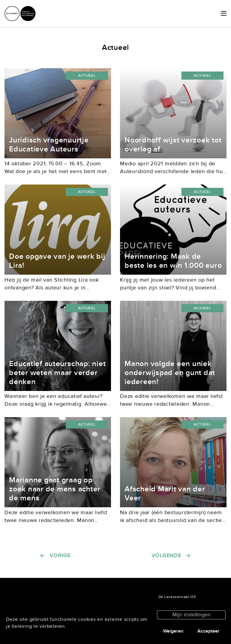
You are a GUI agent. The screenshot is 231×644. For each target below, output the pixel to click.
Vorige (60, 555)
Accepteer (208, 631)
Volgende (166, 555)
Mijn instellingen (191, 615)
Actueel (87, 76)
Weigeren (173, 631)
